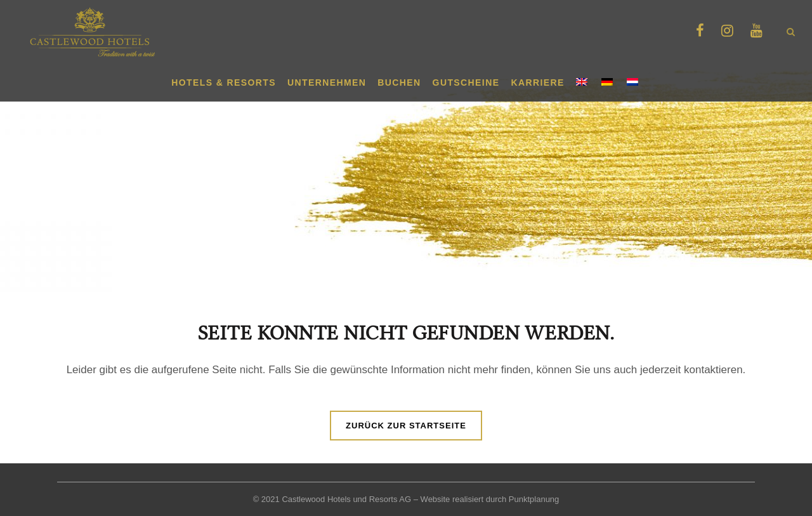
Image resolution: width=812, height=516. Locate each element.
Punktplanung (534, 499)
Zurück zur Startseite (406, 426)
